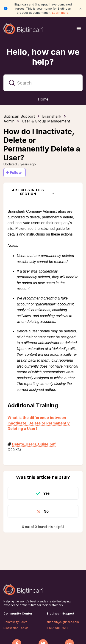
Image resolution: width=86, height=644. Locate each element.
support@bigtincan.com (63, 622)
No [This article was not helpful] (46, 511)
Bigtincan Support (19, 116)
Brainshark (52, 116)
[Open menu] (79, 29)
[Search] (43, 83)
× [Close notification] (80, 8)
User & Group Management (46, 121)
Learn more (60, 13)
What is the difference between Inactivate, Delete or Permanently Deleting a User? (39, 423)
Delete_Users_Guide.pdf (34, 444)
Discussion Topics (16, 628)
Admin (9, 121)
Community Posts (15, 622)
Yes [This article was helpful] (46, 493)
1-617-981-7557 (57, 628)
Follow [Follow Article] (16, 172)
